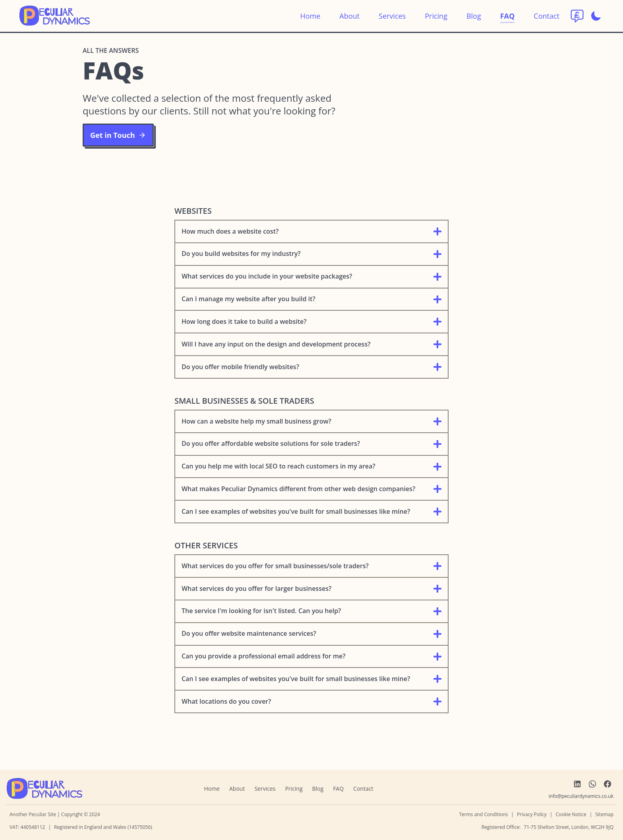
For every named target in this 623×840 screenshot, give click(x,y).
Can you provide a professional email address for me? (311, 656)
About (349, 16)
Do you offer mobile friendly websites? (311, 367)
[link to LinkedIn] (577, 784)
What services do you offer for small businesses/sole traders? (311, 566)
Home (310, 16)
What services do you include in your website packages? (311, 276)
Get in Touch (118, 135)
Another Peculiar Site (33, 814)
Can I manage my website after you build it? (311, 299)
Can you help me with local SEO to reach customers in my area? (311, 466)
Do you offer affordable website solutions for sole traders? (311, 444)
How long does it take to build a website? (311, 322)
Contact (547, 16)
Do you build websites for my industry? (311, 254)
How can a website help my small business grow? (311, 421)
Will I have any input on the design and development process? (311, 344)
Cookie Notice (571, 814)
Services (392, 16)
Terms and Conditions (483, 814)
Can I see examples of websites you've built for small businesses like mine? (311, 512)
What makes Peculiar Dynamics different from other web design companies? (311, 489)
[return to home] (55, 16)
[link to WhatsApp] (592, 784)
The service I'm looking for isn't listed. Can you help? (311, 611)
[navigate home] (44, 789)
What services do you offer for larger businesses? (311, 589)
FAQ (508, 16)
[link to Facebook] (608, 784)
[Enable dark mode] (596, 16)
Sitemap (604, 814)
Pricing (436, 16)
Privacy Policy (532, 814)
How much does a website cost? (311, 231)
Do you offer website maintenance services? (311, 634)
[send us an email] (581, 796)
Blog (474, 16)
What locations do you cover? (311, 702)
